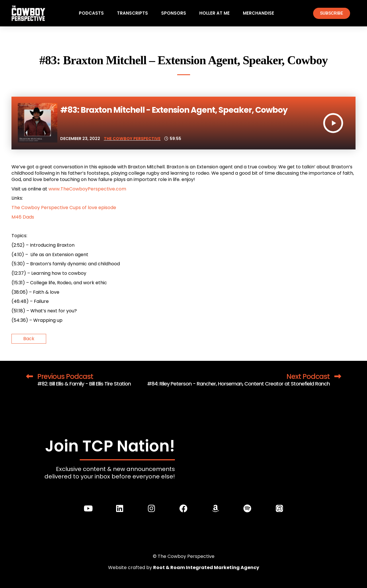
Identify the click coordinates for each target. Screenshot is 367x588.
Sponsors (174, 13)
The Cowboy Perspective (132, 139)
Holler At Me (214, 13)
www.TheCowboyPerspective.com (87, 189)
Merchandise (258, 13)
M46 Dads (23, 217)
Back (29, 339)
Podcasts (91, 13)
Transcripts (132, 13)
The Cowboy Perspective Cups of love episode (64, 208)
